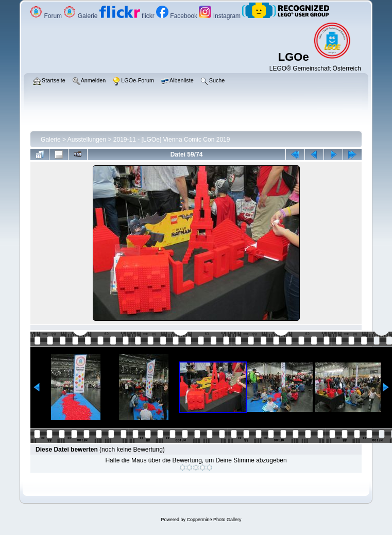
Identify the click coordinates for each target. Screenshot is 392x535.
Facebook (177, 16)
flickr (128, 16)
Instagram (220, 16)
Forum (47, 16)
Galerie (81, 16)
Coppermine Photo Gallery (214, 520)
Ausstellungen (87, 140)
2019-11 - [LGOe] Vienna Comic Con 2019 (172, 140)
